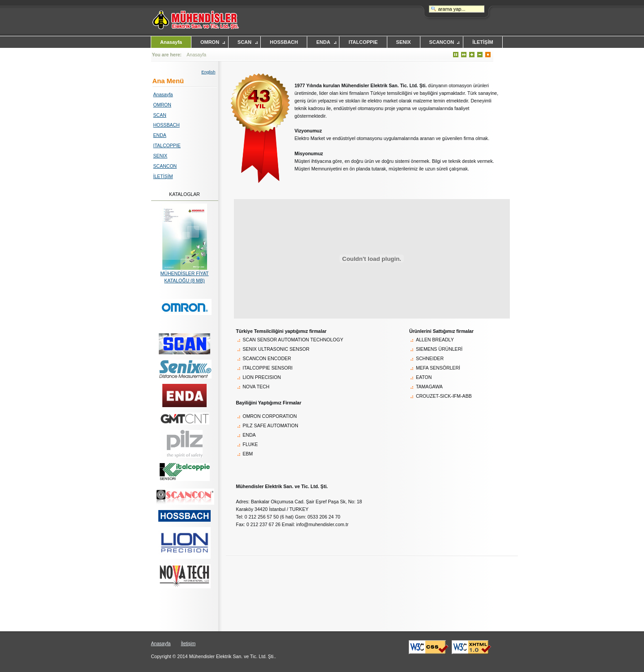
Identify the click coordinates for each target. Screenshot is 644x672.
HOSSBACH (284, 42)
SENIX (404, 42)
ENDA (323, 42)
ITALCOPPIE (363, 42)
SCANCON (442, 42)
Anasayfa (171, 42)
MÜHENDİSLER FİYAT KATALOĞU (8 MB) (184, 274)
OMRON (210, 42)
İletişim (188, 643)
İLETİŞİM (483, 42)
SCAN (244, 42)
